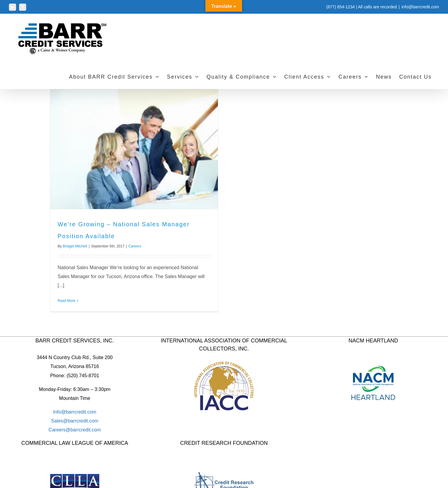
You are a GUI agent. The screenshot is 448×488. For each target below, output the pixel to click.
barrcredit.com (83, 421)
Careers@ (59, 430)
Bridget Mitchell (75, 246)
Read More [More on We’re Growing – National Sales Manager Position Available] (67, 301)
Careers (135, 246)
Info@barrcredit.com (75, 412)
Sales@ (60, 421)
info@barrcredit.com (420, 7)
